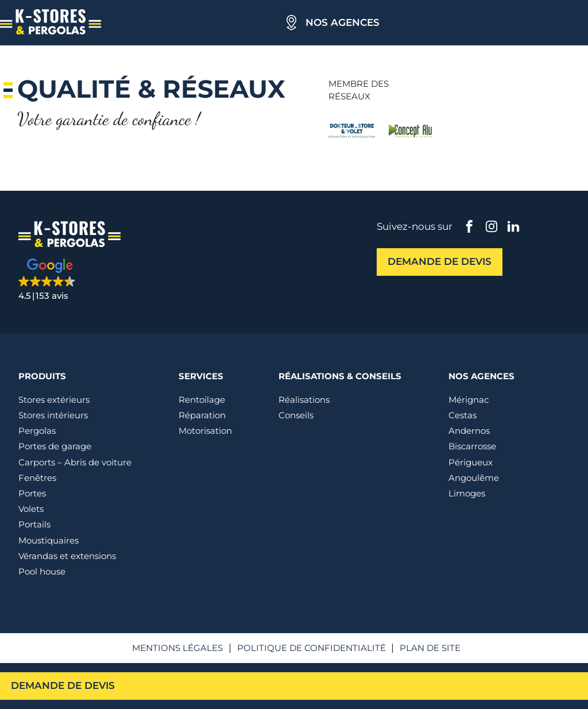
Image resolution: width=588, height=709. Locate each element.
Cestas (463, 415)
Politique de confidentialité (312, 648)
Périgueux (471, 462)
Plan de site (430, 648)
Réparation (202, 415)
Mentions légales (177, 648)
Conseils (296, 415)
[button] (82, 280)
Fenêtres (37, 478)
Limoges (467, 493)
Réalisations (304, 400)
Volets (31, 509)
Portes (32, 493)
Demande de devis (63, 685)
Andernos (469, 431)
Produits (42, 376)
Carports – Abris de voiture (75, 462)
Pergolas (37, 431)
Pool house (42, 571)
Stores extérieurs (54, 400)
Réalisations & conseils (340, 376)
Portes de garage (55, 446)
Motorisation (205, 431)
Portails (34, 524)
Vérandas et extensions (67, 556)
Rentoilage (202, 400)
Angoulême (474, 478)
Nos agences (343, 22)
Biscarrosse (472, 446)
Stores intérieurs (53, 415)
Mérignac (469, 400)
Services (201, 376)
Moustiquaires (49, 540)
